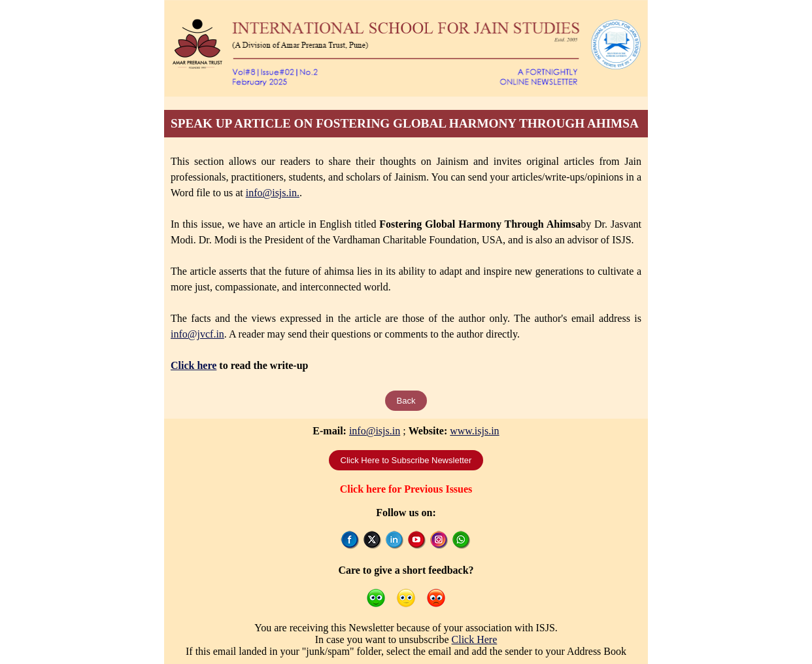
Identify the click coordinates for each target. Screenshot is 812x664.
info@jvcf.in (197, 334)
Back (406, 401)
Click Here (475, 639)
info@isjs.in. (273, 193)
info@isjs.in (375, 431)
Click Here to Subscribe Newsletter (406, 460)
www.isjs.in (474, 431)
